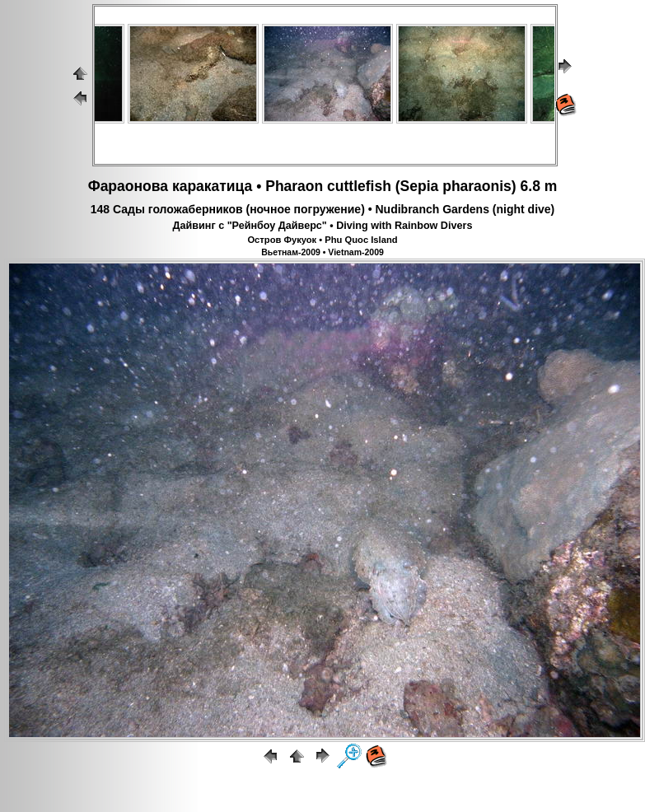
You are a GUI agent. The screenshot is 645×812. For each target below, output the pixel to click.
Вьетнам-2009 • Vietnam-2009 (322, 252)
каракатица (212, 186)
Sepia (420, 186)
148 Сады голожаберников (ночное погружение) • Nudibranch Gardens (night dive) (323, 209)
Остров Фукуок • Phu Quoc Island (322, 240)
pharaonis (477, 186)
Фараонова (128, 186)
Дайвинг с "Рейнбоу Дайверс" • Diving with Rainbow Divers (323, 226)
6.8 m (539, 186)
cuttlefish (359, 186)
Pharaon (294, 186)
